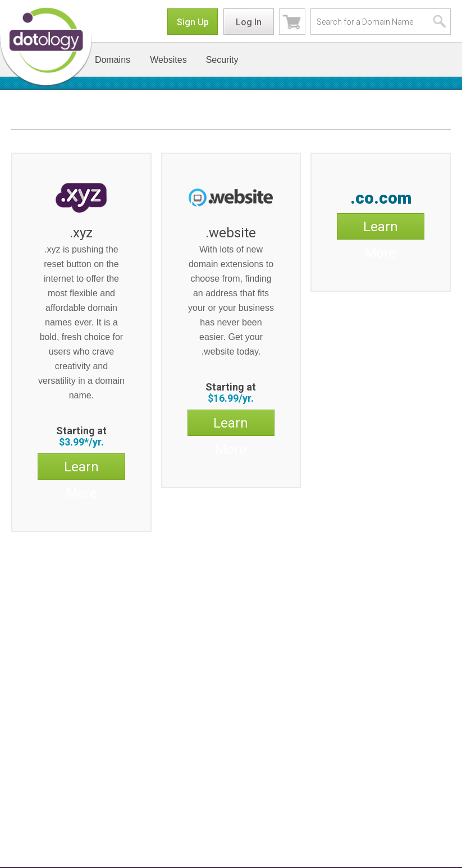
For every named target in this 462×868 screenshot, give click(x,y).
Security (222, 60)
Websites (168, 60)
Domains (113, 60)
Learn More (81, 469)
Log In (249, 22)
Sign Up (193, 22)
